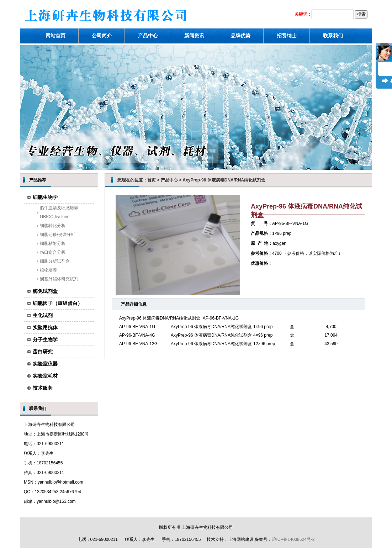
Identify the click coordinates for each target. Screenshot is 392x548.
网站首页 (55, 36)
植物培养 (48, 270)
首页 (152, 180)
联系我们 (333, 36)
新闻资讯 (194, 36)
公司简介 (102, 36)
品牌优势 (240, 36)
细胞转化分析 (53, 226)
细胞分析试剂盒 (55, 261)
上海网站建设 (241, 539)
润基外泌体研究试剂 (59, 279)
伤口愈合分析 (53, 252)
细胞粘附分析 (53, 243)
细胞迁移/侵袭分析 (57, 235)
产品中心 (148, 36)
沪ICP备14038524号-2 (293, 539)
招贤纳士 (287, 36)
